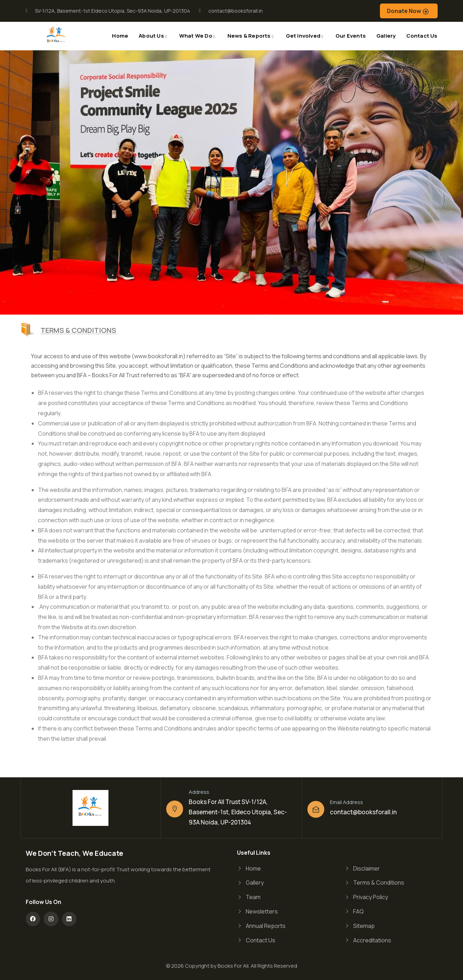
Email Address (346, 802)
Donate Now (404, 11)
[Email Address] (316, 809)
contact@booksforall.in (363, 812)
